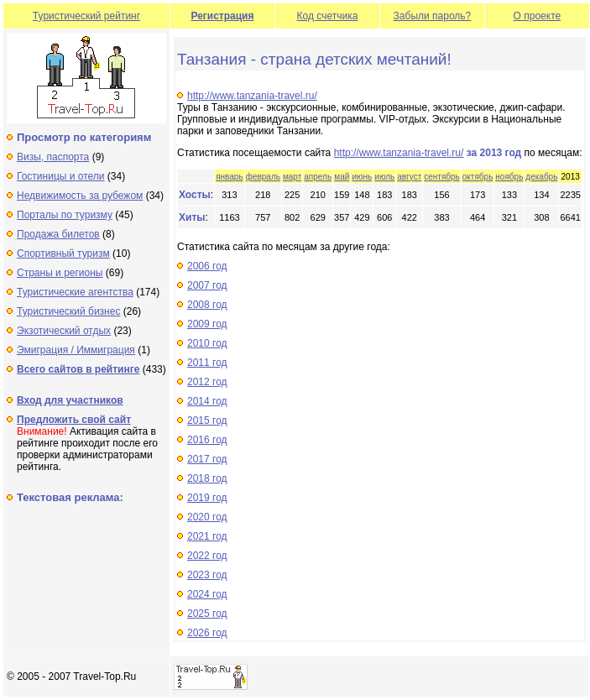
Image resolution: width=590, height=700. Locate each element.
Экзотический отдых (64, 331)
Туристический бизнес (68, 311)
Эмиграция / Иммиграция (76, 350)
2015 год (207, 421)
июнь (362, 177)
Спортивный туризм (63, 253)
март (292, 177)
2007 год (207, 285)
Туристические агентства (75, 292)
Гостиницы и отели (61, 176)
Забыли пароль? (433, 16)
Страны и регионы (60, 273)
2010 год (207, 343)
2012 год (207, 382)
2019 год (207, 498)
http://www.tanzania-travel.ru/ (252, 96)
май (342, 177)
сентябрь (442, 177)
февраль (263, 177)
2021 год (207, 536)
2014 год (207, 401)
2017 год (207, 459)
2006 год (207, 266)
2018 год (207, 478)
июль (384, 177)
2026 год (207, 633)
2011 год (207, 363)
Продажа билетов (58, 234)
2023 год (207, 575)
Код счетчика (328, 16)
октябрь (478, 177)
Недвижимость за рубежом (80, 196)
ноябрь (509, 177)
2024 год (207, 594)
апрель (318, 177)
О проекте (538, 16)
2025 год (207, 614)
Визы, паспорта (53, 157)
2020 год (207, 517)
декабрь (541, 177)
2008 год (207, 305)
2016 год (207, 440)
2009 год (207, 324)
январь (229, 177)
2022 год (207, 556)
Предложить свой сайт (74, 420)
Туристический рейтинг (86, 16)
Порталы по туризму (65, 215)
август (409, 177)
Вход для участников (70, 400)
